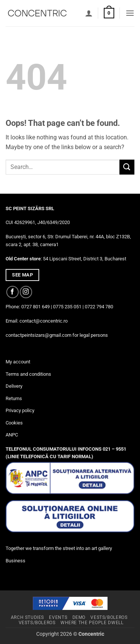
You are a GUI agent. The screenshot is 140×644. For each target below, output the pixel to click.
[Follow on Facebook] (13, 292)
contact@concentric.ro (43, 321)
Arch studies (27, 617)
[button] (109, 13)
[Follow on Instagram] (26, 292)
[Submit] (127, 167)
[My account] (89, 13)
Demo (79, 617)
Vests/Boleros (109, 617)
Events (58, 617)
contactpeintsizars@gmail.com (38, 335)
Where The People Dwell (92, 623)
